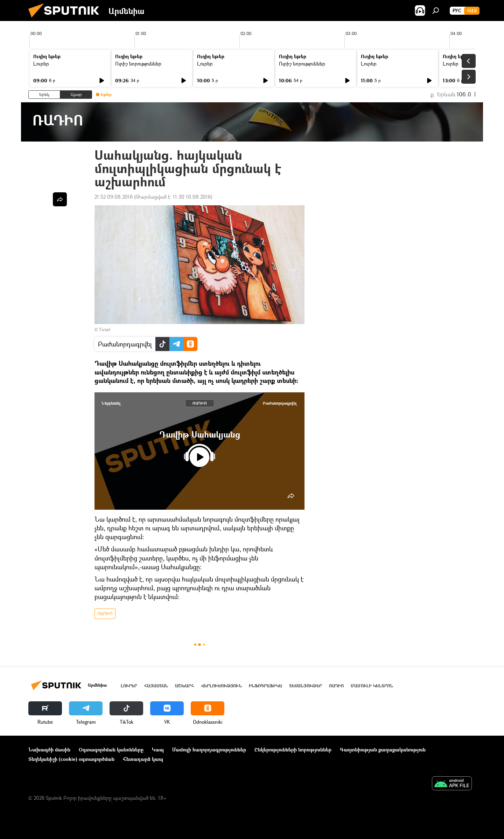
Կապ (158, 749)
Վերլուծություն (221, 686)
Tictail (105, 329)
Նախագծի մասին (49, 749)
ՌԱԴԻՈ (200, 403)
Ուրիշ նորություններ (138, 64)
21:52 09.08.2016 (114, 197)
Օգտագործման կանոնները (111, 749)
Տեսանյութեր (306, 686)
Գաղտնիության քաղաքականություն (383, 749)
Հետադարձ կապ (143, 759)
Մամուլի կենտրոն (372, 686)
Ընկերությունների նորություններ (293, 749)
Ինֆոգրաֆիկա (265, 686)
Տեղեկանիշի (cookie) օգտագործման (71, 759)
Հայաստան (156, 686)
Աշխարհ (184, 686)
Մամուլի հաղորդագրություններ (209, 749)
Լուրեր (41, 64)
